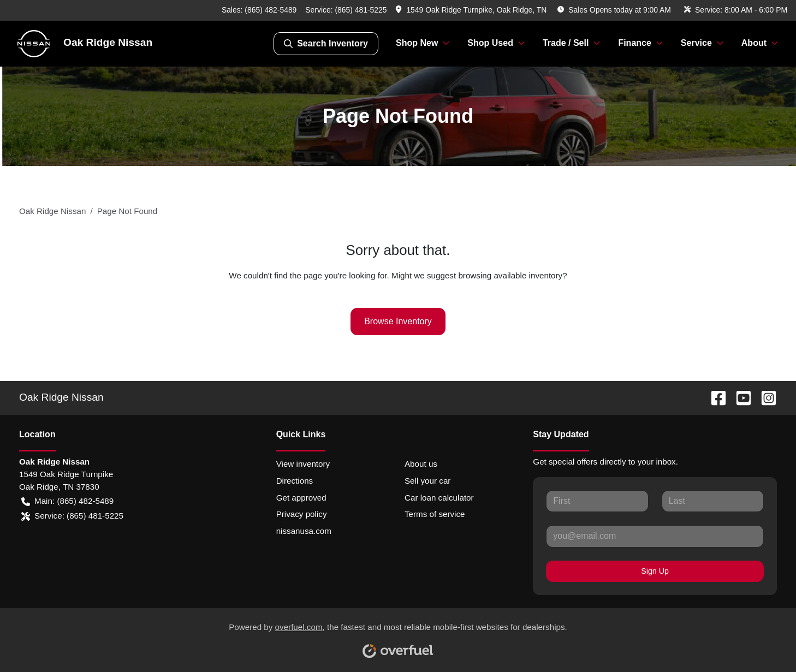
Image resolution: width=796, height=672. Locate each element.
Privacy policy (302, 514)
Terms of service (435, 514)
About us (421, 464)
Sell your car (427, 481)
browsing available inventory (510, 275)
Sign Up (655, 571)
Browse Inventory (398, 321)
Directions (295, 481)
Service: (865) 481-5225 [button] (72, 516)
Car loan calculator (439, 498)
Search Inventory (326, 44)
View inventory (303, 464)
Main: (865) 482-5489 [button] (67, 501)
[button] (472, 10)
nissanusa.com (304, 531)
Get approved (301, 498)
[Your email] (655, 536)
